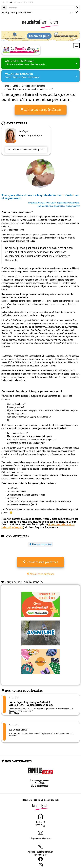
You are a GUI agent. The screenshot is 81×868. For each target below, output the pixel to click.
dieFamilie (22, 2)
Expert (5, 13)
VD (3, 2)
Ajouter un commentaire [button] (41, 544)
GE (7, 2)
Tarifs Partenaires (25, 13)
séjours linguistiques (30, 77)
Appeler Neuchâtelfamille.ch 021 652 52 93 (40, 851)
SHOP (31, 2)
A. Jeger (24, 131)
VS (15, 2)
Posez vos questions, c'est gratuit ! (26, 150)
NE (11, 2)
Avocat (12, 13)
